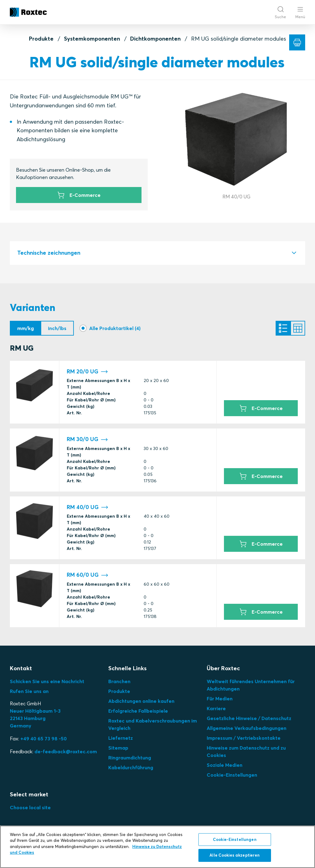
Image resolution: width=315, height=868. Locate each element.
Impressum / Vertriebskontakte (244, 738)
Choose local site (30, 807)
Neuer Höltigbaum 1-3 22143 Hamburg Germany (35, 718)
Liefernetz (121, 738)
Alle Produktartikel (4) (115, 328)
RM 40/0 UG (88, 507)
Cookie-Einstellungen (232, 775)
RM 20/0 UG (87, 372)
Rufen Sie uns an (29, 691)
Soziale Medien (225, 765)
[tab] (157, 253)
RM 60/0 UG (88, 575)
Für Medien (220, 699)
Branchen (119, 681)
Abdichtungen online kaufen (141, 701)
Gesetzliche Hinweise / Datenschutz (249, 718)
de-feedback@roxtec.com (66, 751)
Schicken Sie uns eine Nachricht (47, 681)
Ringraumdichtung (130, 758)
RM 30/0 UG (87, 439)
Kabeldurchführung (131, 767)
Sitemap (118, 748)
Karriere (216, 708)
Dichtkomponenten (155, 39)
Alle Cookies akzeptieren (235, 855)
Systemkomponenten (92, 39)
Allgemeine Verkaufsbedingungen (247, 728)
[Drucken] (297, 42)
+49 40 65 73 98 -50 (44, 739)
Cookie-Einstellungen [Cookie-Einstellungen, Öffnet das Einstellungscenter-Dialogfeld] (235, 839)
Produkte (41, 39)
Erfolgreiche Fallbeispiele (138, 711)
